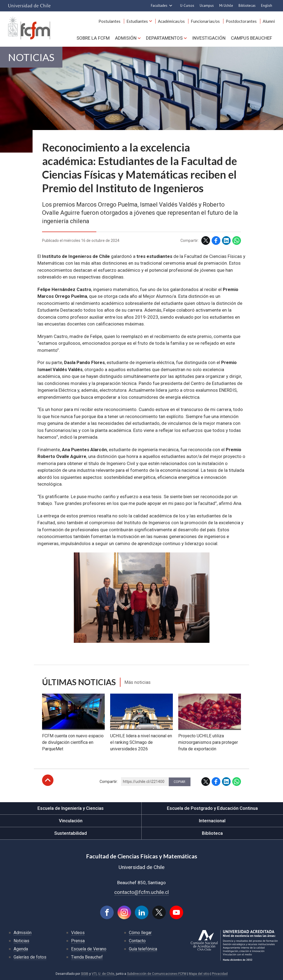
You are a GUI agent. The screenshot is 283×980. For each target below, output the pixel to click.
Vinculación (71, 821)
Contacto (137, 941)
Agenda (21, 949)
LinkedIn (226, 241)
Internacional (212, 821)
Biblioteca (212, 833)
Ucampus (207, 6)
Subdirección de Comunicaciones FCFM (157, 974)
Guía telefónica (143, 949)
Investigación (209, 38)
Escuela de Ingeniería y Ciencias (71, 808)
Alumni (269, 21)
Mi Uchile (226, 6)
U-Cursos (187, 6)
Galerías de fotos (30, 957)
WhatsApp (237, 241)
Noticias (31, 57)
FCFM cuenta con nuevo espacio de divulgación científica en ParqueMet (73, 742)
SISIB (85, 974)
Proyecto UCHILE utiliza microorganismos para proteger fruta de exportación (208, 742)
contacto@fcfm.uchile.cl (141, 892)
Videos (78, 933)
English (267, 6)
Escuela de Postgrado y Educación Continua (212, 808)
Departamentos (164, 38)
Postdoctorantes (241, 21)
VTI (94, 974)
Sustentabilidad (71, 833)
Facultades (159, 6)
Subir (48, 780)
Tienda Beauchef (87, 957)
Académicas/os (171, 21)
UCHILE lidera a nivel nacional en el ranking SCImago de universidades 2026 (141, 742)
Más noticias (138, 682)
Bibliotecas (247, 6)
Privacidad (220, 974)
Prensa (78, 941)
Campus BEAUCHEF (252, 38)
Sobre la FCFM (93, 38)
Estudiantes (137, 21)
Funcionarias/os (205, 21)
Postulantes (109, 21)
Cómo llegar (140, 933)
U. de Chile (106, 974)
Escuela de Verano (89, 949)
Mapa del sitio (199, 974)
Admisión (126, 38)
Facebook (216, 241)
